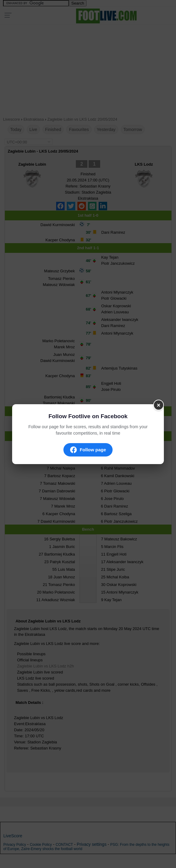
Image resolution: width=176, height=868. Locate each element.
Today (16, 129)
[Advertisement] (88, 69)
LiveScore (13, 836)
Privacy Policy (15, 845)
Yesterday (106, 129)
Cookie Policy (41, 845)
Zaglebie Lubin (32, 164)
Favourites (79, 129)
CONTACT (64, 845)
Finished (53, 129)
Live (33, 129)
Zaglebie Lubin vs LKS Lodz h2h (45, 666)
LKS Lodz (144, 164)
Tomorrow (133, 129)
